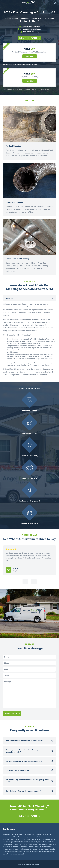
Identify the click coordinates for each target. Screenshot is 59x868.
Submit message (11, 713)
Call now (29, 56)
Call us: (28, 38)
